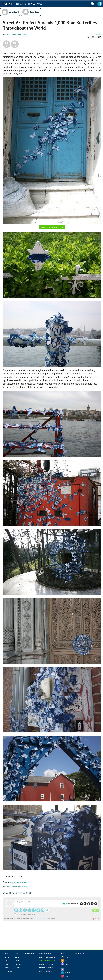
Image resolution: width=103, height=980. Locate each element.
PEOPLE (32, 4)
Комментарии (30, 953)
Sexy (17, 953)
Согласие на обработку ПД (48, 971)
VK (66, 969)
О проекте (50, 968)
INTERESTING (20, 4)
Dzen (66, 976)
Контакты (42, 968)
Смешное (19, 964)
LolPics (7, 957)
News (7, 953)
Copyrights (43, 964)
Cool (40, 4)
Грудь (17, 961)
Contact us (80, 954)
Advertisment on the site (47, 961)
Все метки (8, 971)
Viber (66, 964)
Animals (8, 968)
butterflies (17, 34)
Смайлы (51, 964)
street (26, 34)
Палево (18, 968)
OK (66, 961)
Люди (17, 957)
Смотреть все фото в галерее (52, 227)
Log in (65, 904)
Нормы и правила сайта (47, 957)
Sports (7, 964)
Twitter (67, 957)
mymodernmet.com (19, 882)
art (9, 34)
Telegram (67, 973)
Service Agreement (45, 953)
